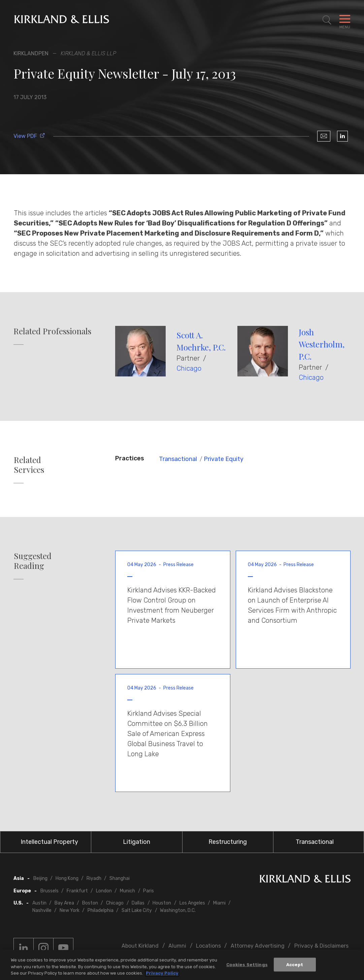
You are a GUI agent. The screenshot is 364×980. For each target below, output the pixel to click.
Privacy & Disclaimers (321, 946)
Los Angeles (192, 903)
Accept (295, 964)
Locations (208, 946)
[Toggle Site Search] (327, 20)
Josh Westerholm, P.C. (322, 344)
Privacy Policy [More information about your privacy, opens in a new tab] (162, 973)
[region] (182, 965)
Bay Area (64, 903)
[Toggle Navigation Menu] (345, 20)
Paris (148, 891)
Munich (127, 891)
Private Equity (224, 459)
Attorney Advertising (258, 946)
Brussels (49, 891)
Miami (219, 903)
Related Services (29, 465)
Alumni (177, 946)
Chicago (189, 368)
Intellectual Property (49, 842)
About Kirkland (140, 946)
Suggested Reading (33, 561)
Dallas (138, 903)
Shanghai (120, 878)
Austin (39, 903)
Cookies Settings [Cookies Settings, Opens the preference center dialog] (247, 964)
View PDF (29, 136)
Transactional (178, 459)
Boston (90, 903)
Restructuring (228, 842)
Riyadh (94, 878)
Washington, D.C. (178, 910)
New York (70, 910)
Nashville (42, 910)
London (104, 891)
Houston (162, 903)
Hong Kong (67, 878)
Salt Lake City (137, 910)
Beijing (40, 878)
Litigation (137, 842)
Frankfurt (77, 891)
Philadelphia (101, 910)
